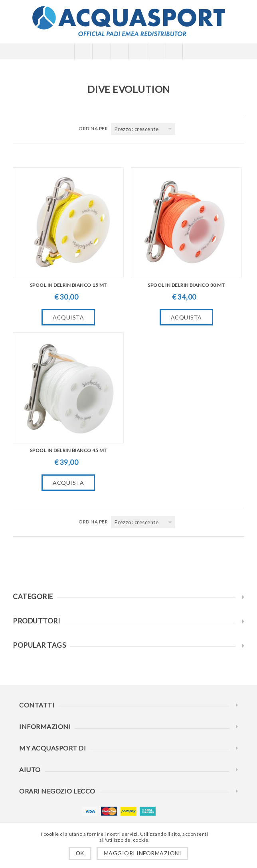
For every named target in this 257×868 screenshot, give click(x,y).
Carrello (137, 51)
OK (80, 853)
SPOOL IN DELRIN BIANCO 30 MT (186, 285)
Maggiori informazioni (143, 853)
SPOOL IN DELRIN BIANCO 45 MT (68, 450)
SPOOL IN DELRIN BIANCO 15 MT (68, 285)
